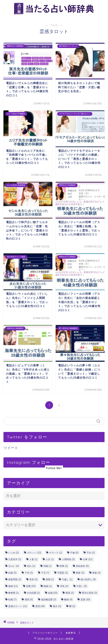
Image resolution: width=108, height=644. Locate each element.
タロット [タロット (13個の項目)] (34, 553)
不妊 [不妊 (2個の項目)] (91, 553)
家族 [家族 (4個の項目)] (96, 573)
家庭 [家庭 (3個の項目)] (80, 573)
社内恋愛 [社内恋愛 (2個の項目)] (33, 593)
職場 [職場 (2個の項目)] (70, 593)
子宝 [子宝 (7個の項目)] (45, 573)
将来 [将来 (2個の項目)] (33, 579)
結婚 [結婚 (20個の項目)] (53, 593)
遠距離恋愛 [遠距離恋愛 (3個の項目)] (49, 600)
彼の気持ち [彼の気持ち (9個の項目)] (88, 579)
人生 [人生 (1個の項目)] (50, 559)
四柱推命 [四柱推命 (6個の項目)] (82, 566)
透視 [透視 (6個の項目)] (29, 600)
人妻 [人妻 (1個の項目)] (33, 559)
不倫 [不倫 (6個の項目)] (74, 553)
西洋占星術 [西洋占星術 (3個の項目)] (90, 593)
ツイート (11, 448)
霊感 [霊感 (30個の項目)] (85, 600)
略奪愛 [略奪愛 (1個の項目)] (14, 593)
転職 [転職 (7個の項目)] (12, 600)
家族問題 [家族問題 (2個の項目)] (15, 579)
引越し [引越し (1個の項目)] (67, 579)
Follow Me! (54, 468)
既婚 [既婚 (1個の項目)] (48, 586)
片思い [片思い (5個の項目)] (82, 586)
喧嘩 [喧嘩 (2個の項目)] (64, 566)
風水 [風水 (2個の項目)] (57, 606)
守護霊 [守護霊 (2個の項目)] (63, 573)
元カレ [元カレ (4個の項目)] (14, 566)
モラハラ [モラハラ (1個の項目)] (56, 553)
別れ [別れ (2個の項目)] (31, 566)
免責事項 (71, 633)
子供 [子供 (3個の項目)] (29, 573)
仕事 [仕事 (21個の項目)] (88, 559)
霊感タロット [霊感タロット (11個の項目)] (18, 606)
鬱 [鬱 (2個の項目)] (72, 606)
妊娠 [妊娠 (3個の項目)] (12, 573)
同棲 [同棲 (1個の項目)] (48, 566)
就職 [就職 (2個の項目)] (50, 579)
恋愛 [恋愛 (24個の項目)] (31, 586)
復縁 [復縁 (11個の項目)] (13, 586)
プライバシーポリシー (45, 633)
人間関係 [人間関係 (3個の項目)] (68, 559)
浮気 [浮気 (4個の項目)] (64, 586)
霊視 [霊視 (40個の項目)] (40, 606)
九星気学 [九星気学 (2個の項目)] (15, 559)
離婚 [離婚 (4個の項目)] (68, 600)
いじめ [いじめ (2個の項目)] (14, 553)
